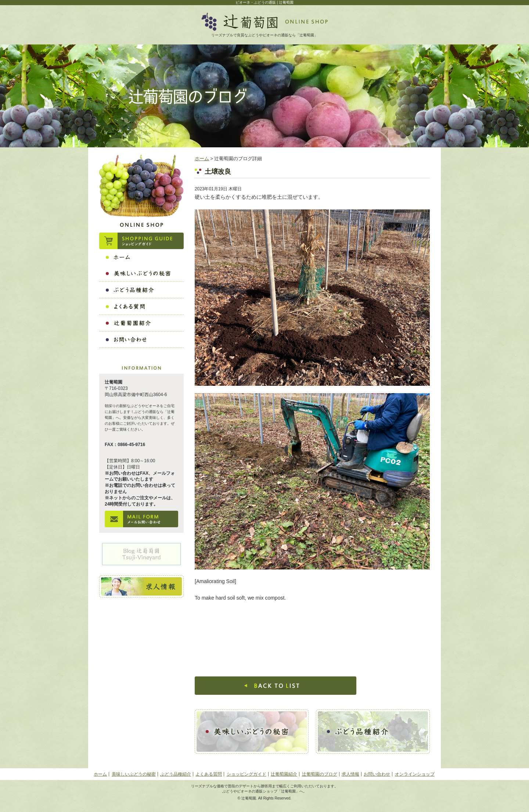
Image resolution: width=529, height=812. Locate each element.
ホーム (202, 159)
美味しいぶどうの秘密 (134, 774)
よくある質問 (209, 774)
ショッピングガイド (246, 774)
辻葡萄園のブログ (320, 774)
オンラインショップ (415, 774)
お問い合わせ (377, 774)
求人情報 (350, 774)
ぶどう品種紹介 (176, 774)
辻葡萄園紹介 (284, 774)
